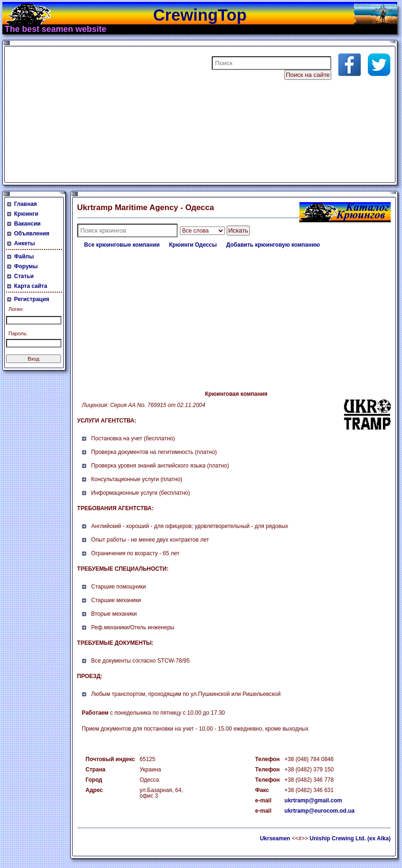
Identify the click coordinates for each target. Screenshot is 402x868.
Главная (26, 204)
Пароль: (18, 333)
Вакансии (27, 224)
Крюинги (26, 214)
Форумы (26, 266)
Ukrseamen (275, 838)
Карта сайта (31, 286)
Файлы (24, 257)
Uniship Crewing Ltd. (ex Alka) (350, 838)
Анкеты (25, 243)
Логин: (16, 309)
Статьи (24, 276)
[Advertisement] (119, 114)
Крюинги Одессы (193, 245)
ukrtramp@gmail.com (313, 800)
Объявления (32, 234)
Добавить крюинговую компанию (273, 245)
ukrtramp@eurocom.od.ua (320, 811)
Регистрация (32, 299)
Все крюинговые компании (122, 245)
